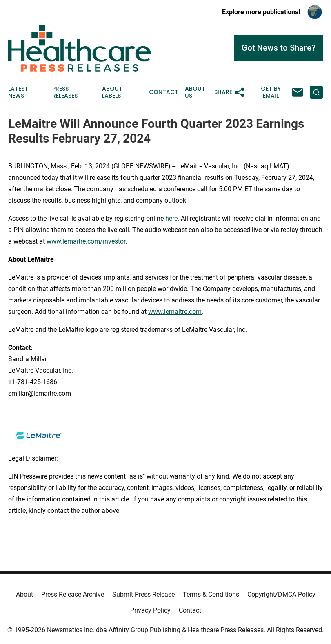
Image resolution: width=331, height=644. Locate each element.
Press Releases (65, 92)
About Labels (112, 92)
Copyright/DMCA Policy (281, 594)
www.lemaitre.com (175, 312)
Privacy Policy (150, 610)
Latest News (18, 92)
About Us (195, 92)
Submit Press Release (143, 594)
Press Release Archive (73, 594)
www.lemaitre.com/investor (86, 241)
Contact (164, 92)
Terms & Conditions (211, 594)
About (24, 594)
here (171, 218)
